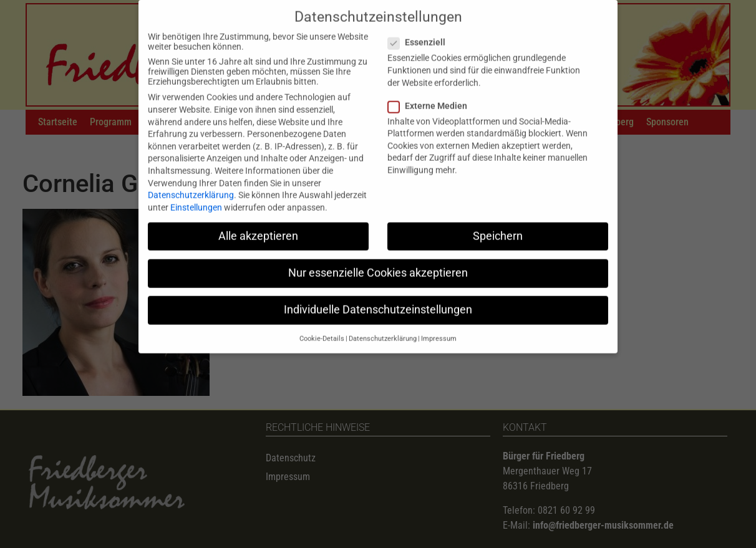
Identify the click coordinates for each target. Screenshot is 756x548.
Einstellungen (196, 197)
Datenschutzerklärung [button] (383, 329)
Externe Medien (431, 95)
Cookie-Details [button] (322, 329)
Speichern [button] (498, 226)
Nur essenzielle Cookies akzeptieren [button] (378, 262)
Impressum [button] (439, 329)
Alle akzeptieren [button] (258, 226)
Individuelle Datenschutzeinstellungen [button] (378, 300)
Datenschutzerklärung (191, 185)
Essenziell (420, 32)
